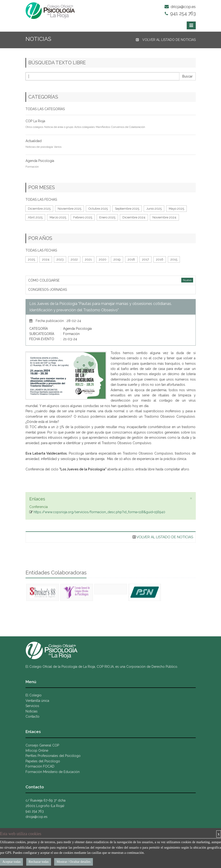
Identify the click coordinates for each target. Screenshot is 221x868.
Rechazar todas (39, 862)
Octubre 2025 (98, 209)
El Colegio (34, 695)
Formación (32, 167)
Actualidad (34, 141)
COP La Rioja (35, 121)
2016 (160, 259)
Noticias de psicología (39, 147)
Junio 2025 (154, 209)
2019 (117, 259)
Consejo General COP (42, 745)
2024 (46, 259)
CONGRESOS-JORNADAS (48, 290)
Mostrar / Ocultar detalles (73, 862)
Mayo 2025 (176, 209)
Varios (58, 147)
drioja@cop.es (180, 7)
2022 (74, 259)
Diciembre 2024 (134, 217)
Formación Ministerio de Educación (53, 772)
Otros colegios (34, 127)
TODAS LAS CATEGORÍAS (45, 109)
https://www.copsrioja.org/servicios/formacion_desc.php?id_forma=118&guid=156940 (99, 512)
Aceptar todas (11, 862)
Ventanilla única (37, 701)
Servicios (32, 706)
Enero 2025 (107, 217)
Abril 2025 (35, 217)
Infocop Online (37, 751)
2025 (31, 259)
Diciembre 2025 (39, 209)
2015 (174, 259)
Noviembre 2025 (69, 209)
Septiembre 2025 (127, 209)
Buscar (187, 76)
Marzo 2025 (58, 217)
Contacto (32, 716)
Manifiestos (103, 127)
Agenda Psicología (40, 161)
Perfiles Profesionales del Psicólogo (53, 756)
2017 (145, 259)
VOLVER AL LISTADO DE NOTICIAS (166, 40)
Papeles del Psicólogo (43, 761)
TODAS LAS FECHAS (41, 200)
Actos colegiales (84, 127)
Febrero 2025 (83, 217)
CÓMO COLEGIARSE (44, 280)
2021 (88, 259)
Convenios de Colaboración (128, 127)
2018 (131, 259)
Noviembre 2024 (164, 217)
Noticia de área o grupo (59, 127)
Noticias (32, 711)
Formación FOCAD (40, 766)
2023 (60, 259)
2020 (103, 259)
